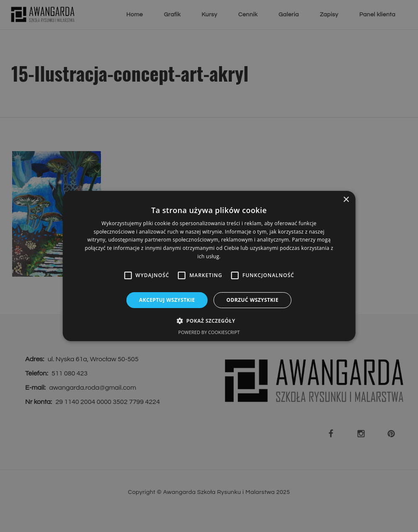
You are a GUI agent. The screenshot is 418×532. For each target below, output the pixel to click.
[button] (209, 321)
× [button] (346, 200)
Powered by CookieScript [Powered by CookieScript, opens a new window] (209, 332)
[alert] (209, 266)
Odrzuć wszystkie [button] (252, 300)
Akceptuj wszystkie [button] (167, 300)
